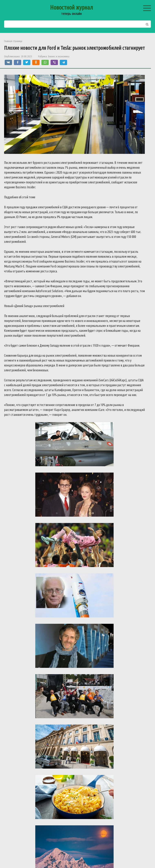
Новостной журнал (71, 7)
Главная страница (13, 41)
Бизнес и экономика (59, 56)
